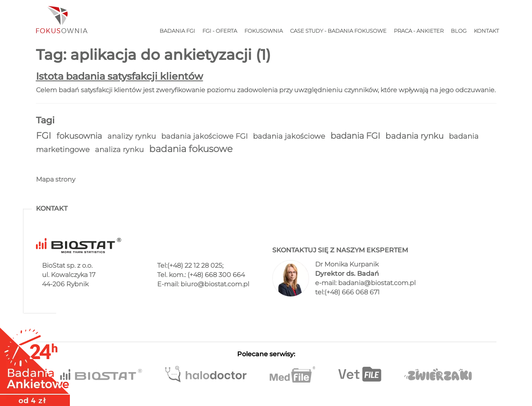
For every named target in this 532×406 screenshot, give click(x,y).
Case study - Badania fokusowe (338, 31)
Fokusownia (264, 31)
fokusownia (80, 136)
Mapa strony (56, 179)
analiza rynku (120, 149)
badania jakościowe (290, 136)
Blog (459, 31)
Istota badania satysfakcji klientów (120, 76)
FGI (45, 136)
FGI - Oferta (220, 31)
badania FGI (356, 136)
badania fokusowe (191, 149)
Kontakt (486, 31)
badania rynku (415, 136)
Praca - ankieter (419, 31)
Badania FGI (177, 31)
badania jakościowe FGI (205, 136)
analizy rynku (133, 136)
